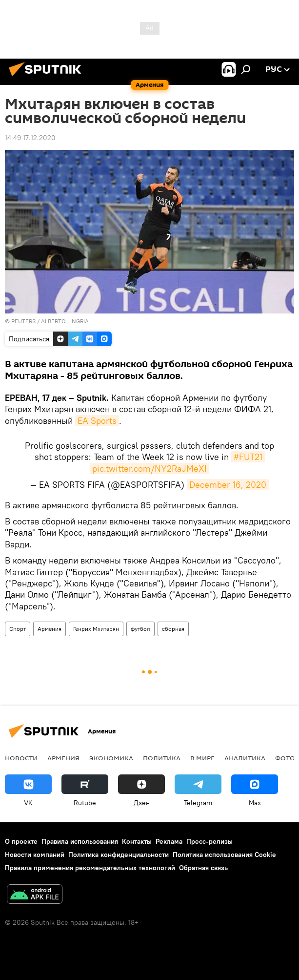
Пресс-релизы (209, 841)
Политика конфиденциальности (119, 855)
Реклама (169, 841)
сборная (173, 629)
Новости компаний (35, 855)
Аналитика (245, 758)
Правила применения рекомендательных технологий (90, 868)
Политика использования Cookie (224, 855)
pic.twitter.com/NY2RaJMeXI (149, 469)
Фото (285, 758)
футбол (140, 629)
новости (21, 758)
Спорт (18, 629)
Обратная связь (203, 868)
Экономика (111, 758)
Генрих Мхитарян (96, 629)
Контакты (137, 841)
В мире (202, 758)
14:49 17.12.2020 (30, 138)
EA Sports (97, 421)
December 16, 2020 (228, 485)
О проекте (21, 841)
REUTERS (23, 321)
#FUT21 (248, 457)
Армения (50, 629)
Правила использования (80, 841)
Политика (162, 758)
